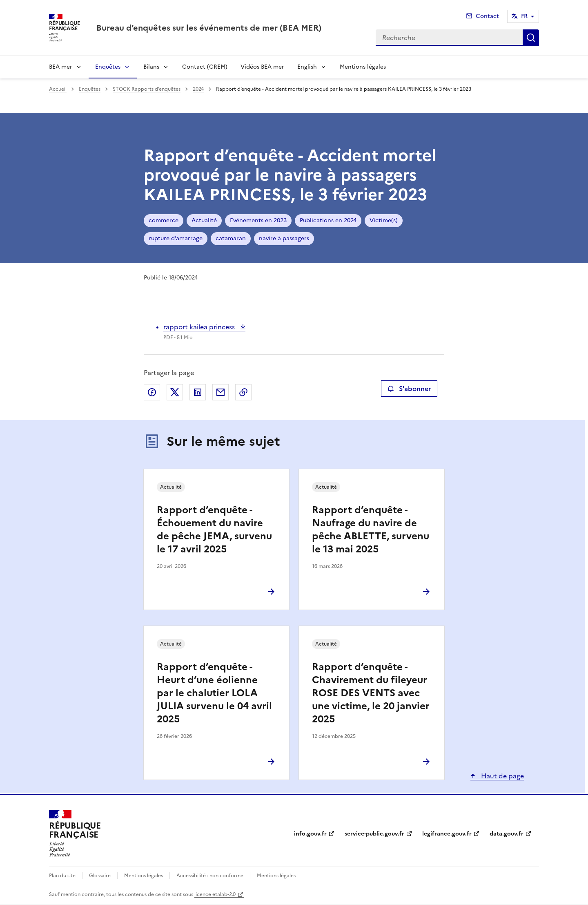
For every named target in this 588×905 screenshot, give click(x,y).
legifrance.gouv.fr (447, 834)
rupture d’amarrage (176, 238)
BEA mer (61, 67)
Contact (487, 16)
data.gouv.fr (507, 834)
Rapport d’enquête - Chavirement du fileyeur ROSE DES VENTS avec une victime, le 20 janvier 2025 (371, 693)
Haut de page (502, 776)
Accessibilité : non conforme (210, 876)
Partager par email (220, 392)
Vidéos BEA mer (262, 67)
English (307, 67)
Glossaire (100, 876)
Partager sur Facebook (152, 392)
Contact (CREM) (205, 67)
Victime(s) (384, 220)
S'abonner (409, 389)
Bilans (151, 67)
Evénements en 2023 (258, 220)
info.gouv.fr (310, 834)
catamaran (231, 238)
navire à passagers (284, 238)
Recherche (531, 38)
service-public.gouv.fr (374, 834)
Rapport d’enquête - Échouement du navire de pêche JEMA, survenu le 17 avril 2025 (214, 530)
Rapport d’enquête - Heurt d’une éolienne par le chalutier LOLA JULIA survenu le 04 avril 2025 (214, 693)
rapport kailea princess (200, 327)
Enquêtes (108, 67)
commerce (164, 220)
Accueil (58, 89)
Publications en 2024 (328, 220)
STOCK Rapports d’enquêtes (147, 89)
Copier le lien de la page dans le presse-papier (243, 392)
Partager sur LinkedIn (198, 392)
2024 (198, 89)
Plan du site (62, 876)
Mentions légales (363, 67)
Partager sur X (175, 392)
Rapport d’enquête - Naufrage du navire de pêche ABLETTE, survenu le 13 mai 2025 (371, 530)
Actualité (204, 220)
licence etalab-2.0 (215, 894)
